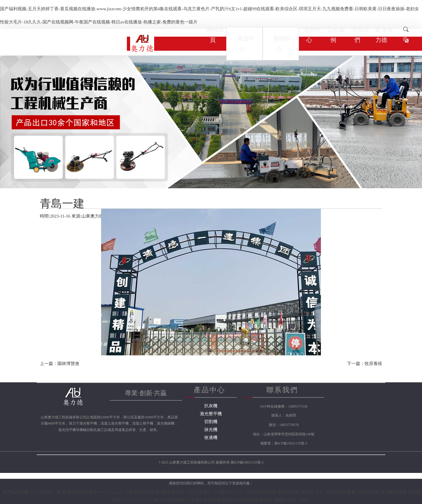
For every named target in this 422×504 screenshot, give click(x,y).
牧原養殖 (373, 364)
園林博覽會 (68, 364)
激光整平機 (211, 414)
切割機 (211, 422)
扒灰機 (211, 406)
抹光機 (211, 430)
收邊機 (211, 437)
